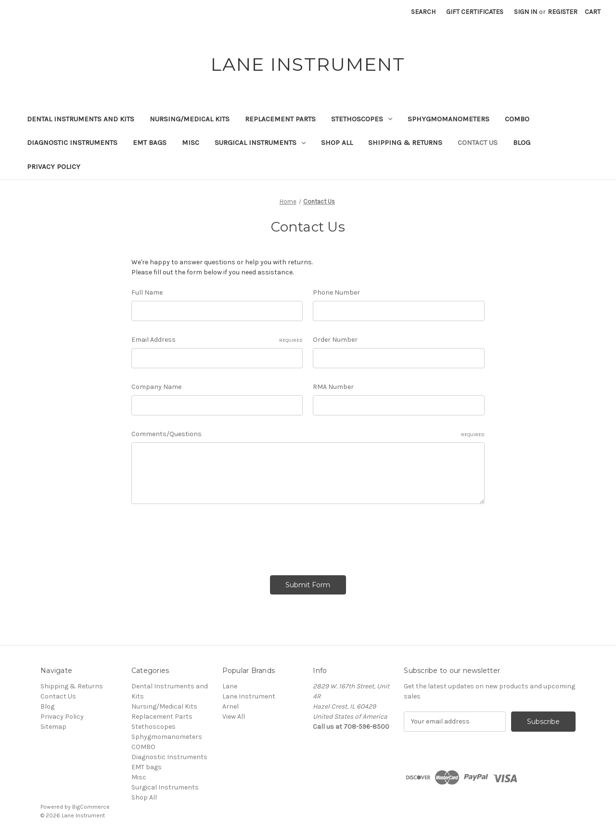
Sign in (526, 12)
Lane (230, 686)
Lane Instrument (249, 696)
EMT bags (150, 142)
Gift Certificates (475, 12)
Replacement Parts (280, 119)
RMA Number (333, 387)
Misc (191, 142)
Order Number (335, 340)
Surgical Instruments (260, 142)
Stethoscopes (362, 119)
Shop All (337, 142)
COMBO (517, 119)
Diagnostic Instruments (72, 142)
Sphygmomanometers (449, 119)
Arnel (231, 706)
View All (234, 717)
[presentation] (205, 536)
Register (563, 12)
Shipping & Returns (405, 142)
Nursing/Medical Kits (190, 119)
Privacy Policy (54, 167)
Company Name (156, 387)
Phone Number (336, 292)
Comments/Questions (308, 434)
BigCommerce (91, 807)
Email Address (217, 340)
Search (423, 12)
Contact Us (478, 142)
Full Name (147, 292)
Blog (522, 142)
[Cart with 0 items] (593, 12)
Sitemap (53, 727)
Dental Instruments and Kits (81, 119)
